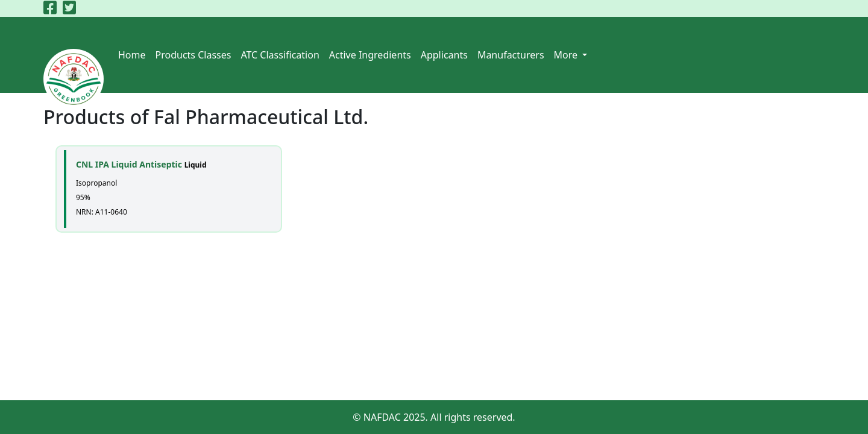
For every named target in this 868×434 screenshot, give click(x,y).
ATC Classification (280, 55)
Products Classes (193, 55)
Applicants (444, 55)
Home (132, 55)
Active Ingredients (370, 55)
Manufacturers (511, 55)
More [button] (567, 55)
